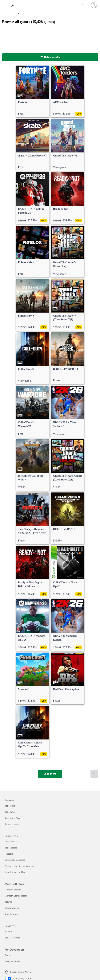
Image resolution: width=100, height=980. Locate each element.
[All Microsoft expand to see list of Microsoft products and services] (5, 5)
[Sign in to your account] (94, 5)
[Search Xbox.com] (13, 5)
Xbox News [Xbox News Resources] (10, 842)
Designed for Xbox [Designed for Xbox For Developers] (13, 961)
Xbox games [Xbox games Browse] (10, 812)
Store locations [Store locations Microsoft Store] (12, 914)
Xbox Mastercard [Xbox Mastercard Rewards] (12, 938)
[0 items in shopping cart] (85, 5)
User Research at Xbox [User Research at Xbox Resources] (15, 872)
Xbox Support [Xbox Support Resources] (11, 848)
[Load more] (50, 774)
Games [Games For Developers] (8, 955)
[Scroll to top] (94, 774)
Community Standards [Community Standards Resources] (15, 860)
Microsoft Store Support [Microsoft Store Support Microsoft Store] (16, 896)
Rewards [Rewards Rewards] (9, 931)
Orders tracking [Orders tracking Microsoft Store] (12, 908)
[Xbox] (10, 13)
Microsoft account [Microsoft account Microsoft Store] (13, 890)
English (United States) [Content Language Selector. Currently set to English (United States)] (21, 972)
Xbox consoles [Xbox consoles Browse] (11, 806)
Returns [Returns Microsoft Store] (8, 902)
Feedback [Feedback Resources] (9, 854)
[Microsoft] (50, 3)
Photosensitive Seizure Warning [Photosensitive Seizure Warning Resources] (19, 866)
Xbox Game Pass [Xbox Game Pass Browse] (12, 818)
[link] (33, 91)
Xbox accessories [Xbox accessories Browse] (12, 824)
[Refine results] (50, 57)
